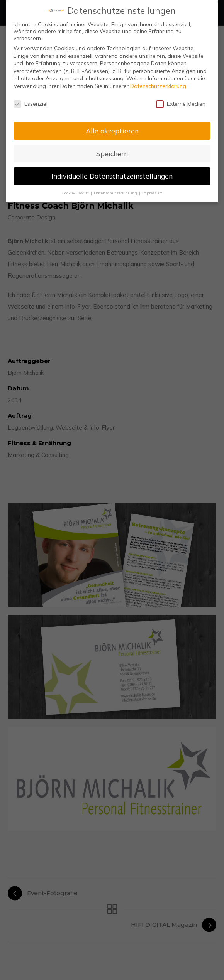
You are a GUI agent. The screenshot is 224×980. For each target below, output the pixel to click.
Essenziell (31, 103)
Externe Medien (181, 103)
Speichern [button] (112, 153)
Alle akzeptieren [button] (112, 130)
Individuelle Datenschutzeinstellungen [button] (112, 175)
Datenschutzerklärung (158, 86)
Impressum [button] (152, 192)
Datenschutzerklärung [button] (116, 192)
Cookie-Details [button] (76, 192)
